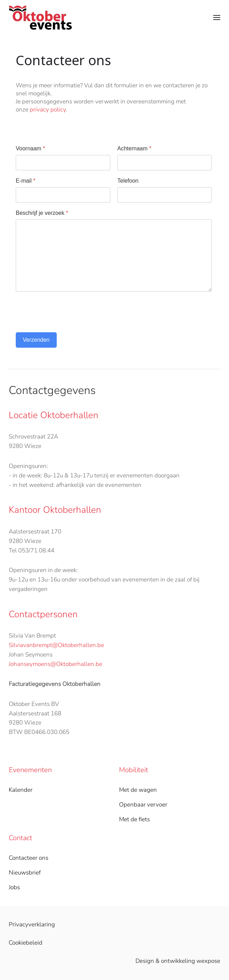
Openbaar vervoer (143, 805)
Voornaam (30, 148)
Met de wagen (138, 790)
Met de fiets (134, 819)
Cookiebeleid (25, 943)
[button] (217, 18)
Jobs (14, 887)
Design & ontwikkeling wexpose (177, 961)
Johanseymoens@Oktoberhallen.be (55, 664)
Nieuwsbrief (25, 873)
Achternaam (134, 148)
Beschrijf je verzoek (42, 213)
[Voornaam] (63, 163)
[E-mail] (63, 195)
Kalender (21, 790)
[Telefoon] (165, 195)
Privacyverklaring (31, 924)
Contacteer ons (29, 858)
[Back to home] (40, 18)
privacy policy (48, 110)
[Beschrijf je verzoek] (114, 256)
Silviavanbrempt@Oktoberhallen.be (56, 645)
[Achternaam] (165, 163)
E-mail (26, 181)
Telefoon (128, 181)
